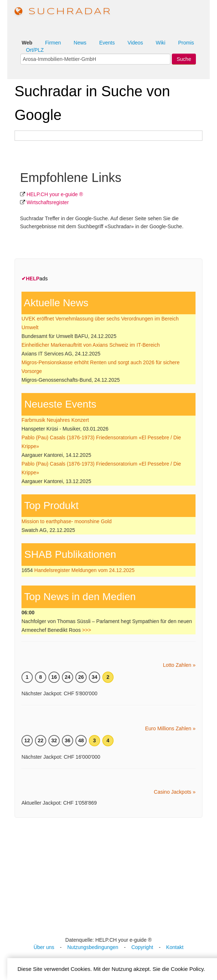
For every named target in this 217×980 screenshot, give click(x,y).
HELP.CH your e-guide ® (55, 194)
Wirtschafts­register (48, 202)
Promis (186, 43)
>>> (87, 630)
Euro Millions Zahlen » (170, 728)
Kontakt (175, 947)
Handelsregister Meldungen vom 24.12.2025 (84, 570)
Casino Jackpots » (175, 792)
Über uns (44, 947)
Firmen (53, 43)
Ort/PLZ (35, 50)
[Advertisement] (112, 876)
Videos (135, 43)
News (80, 43)
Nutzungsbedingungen (93, 947)
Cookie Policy (187, 969)
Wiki (161, 43)
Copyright (142, 947)
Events (107, 43)
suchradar (63, 12)
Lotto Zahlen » (179, 665)
